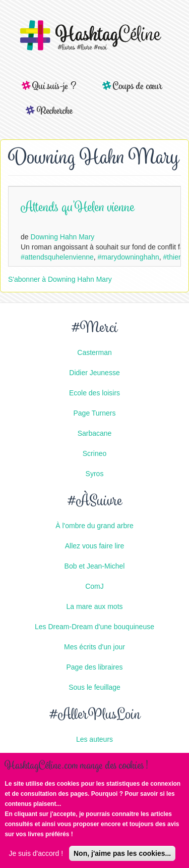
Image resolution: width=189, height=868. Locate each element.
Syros (95, 474)
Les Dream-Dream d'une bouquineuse (94, 627)
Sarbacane (95, 433)
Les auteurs (94, 739)
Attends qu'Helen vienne (78, 208)
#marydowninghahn (129, 257)
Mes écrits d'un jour (94, 647)
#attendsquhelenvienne (57, 257)
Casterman (94, 352)
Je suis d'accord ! (36, 854)
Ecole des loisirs (94, 393)
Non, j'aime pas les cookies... (122, 854)
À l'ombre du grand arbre (94, 526)
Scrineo (94, 453)
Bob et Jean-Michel (95, 566)
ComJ (94, 586)
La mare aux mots (94, 606)
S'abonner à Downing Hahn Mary (60, 279)
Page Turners (94, 413)
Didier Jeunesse (94, 373)
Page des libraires (94, 667)
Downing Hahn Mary (62, 237)
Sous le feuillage (94, 687)
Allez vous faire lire (95, 546)
